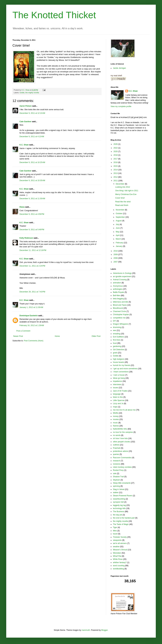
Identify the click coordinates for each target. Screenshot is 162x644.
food (115, 343)
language (117, 394)
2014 (116, 170)
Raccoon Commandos (122, 458)
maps (115, 407)
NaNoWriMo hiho (120, 429)
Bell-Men (117, 296)
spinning (116, 486)
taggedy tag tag (119, 505)
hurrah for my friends (122, 365)
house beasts (118, 362)
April (118, 235)
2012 (116, 177)
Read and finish (122, 205)
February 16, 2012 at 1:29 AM (32, 325)
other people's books (121, 442)
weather (116, 547)
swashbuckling (119, 499)
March (119, 239)
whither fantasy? (120, 562)
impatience (117, 381)
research (117, 461)
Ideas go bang (119, 378)
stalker (116, 493)
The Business (119, 512)
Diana (22, 207)
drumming (117, 327)
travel (115, 534)
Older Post (96, 336)
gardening (117, 346)
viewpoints (117, 540)
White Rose (118, 559)
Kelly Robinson (26, 238)
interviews (117, 384)
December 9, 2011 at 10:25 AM (32, 162)
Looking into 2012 (123, 187)
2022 (116, 148)
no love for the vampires (123, 432)
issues (116, 388)
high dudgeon (119, 359)
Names (116, 426)
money (116, 416)
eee (114, 330)
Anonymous (118, 286)
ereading (117, 334)
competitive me (119, 318)
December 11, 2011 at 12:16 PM (33, 250)
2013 (116, 173)
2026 (116, 144)
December (120, 184)
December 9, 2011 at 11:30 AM (32, 199)
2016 (116, 162)
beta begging (118, 299)
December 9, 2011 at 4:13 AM (32, 137)
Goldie (22, 93)
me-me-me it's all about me (124, 410)
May (118, 232)
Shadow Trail (118, 477)
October (119, 214)
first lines (117, 340)
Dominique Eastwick (29, 316)
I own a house (119, 375)
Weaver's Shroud (120, 550)
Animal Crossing (120, 280)
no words (117, 435)
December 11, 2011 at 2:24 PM (32, 266)
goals (115, 353)
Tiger (115, 527)
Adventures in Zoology (122, 273)
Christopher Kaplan (121, 315)
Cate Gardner (25, 122)
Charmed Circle (119, 311)
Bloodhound (118, 308)
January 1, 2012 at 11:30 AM (31, 307)
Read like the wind (123, 202)
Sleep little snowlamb (122, 483)
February (120, 243)
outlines (116, 445)
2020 (116, 151)
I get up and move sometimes (125, 369)
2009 (116, 255)
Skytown (116, 480)
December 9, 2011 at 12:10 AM (32, 113)
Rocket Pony (118, 470)
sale (115, 473)
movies (116, 419)
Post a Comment (23, 331)
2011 (116, 181)
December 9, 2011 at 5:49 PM (32, 230)
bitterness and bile (120, 302)
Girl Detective (119, 350)
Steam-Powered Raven (123, 496)
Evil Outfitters (118, 337)
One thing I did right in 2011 (127, 191)
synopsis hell (118, 502)
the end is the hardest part (124, 518)
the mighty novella (32, 93)
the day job (118, 515)
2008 (116, 258)
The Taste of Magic (121, 524)
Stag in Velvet (119, 489)
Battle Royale (118, 292)
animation (117, 283)
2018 (116, 155)
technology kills (119, 508)
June (118, 228)
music (115, 423)
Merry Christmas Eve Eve (126, 194)
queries (116, 454)
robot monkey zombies (122, 467)
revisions (117, 464)
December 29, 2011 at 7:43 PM (32, 292)
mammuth (86, 630)
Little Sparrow (119, 400)
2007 (116, 262)
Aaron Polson (26, 106)
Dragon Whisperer (120, 324)
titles (115, 531)
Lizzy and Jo (118, 404)
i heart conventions (121, 372)
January (119, 246)
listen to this (118, 397)
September (121, 217)
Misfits (116, 413)
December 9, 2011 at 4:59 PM (32, 214)
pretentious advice (120, 451)
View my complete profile (121, 106)
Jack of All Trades (120, 391)
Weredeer (117, 553)
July (118, 224)
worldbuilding (118, 569)
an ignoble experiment (122, 276)
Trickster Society (120, 537)
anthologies (118, 289)
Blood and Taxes (120, 305)
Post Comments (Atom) (34, 341)
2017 (116, 159)
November (120, 210)
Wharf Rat (117, 556)
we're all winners (120, 543)
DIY (114, 321)
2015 (116, 166)
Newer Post (18, 336)
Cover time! (120, 198)
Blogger (105, 630)
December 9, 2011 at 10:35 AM (32, 180)
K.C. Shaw (24, 145)
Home (57, 336)
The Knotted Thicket (54, 15)
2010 (116, 251)
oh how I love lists (120, 438)
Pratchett (117, 448)
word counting (119, 566)
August (119, 221)
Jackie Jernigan (119, 68)
